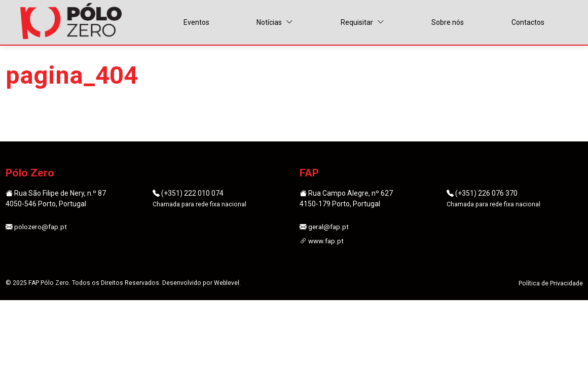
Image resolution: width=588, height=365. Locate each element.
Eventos (196, 22)
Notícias (275, 22)
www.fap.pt (322, 241)
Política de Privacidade (551, 284)
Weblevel (227, 284)
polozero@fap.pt (37, 227)
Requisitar (362, 22)
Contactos (528, 22)
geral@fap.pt (325, 227)
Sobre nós (448, 22)
